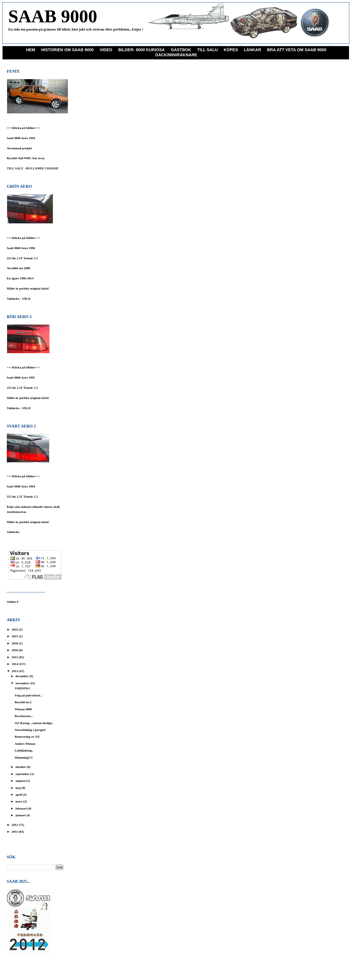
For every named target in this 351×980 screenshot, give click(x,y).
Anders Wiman (25, 744)
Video (106, 50)
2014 (15, 664)
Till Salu (207, 50)
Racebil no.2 (23, 702)
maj (19, 788)
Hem (31, 50)
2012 (15, 825)
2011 (15, 832)
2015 (15, 657)
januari (21, 815)
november (23, 683)
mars (19, 801)
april (19, 795)
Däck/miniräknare (176, 55)
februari (22, 808)
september (23, 774)
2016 (15, 650)
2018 (15, 643)
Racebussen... (24, 716)
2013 (15, 671)
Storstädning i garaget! (30, 730)
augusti (21, 781)
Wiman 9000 (23, 709)
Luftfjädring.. (24, 750)
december (22, 676)
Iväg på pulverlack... (29, 695)
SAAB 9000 (53, 16)
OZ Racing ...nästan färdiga (34, 723)
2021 (15, 636)
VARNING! (23, 688)
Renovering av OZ (27, 737)
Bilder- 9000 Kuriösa (142, 50)
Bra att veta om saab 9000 (297, 50)
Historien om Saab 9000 (67, 50)
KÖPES (231, 50)
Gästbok (181, 50)
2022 (15, 629)
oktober (21, 767)
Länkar (252, 50)
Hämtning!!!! (24, 757)
